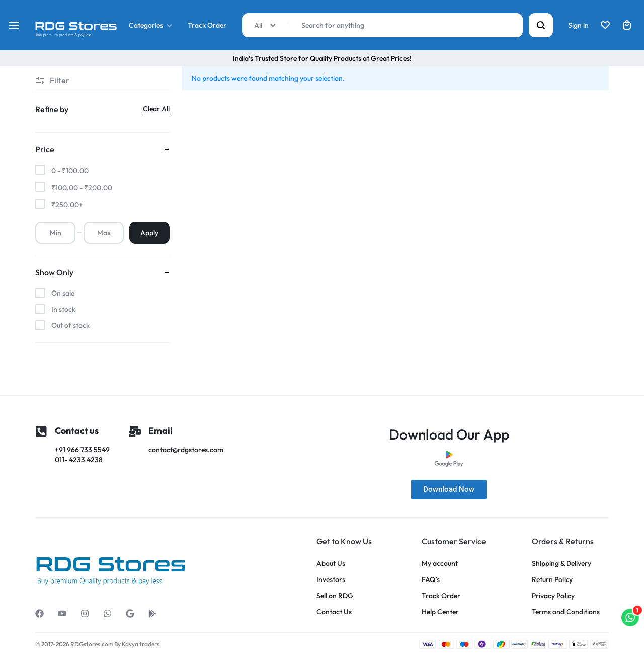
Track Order (207, 25)
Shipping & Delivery (561, 564)
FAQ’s (431, 580)
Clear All (156, 109)
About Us (331, 564)
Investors (331, 580)
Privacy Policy (553, 596)
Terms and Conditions (566, 612)
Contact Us (334, 612)
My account (440, 564)
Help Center (440, 612)
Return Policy (552, 580)
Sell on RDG (335, 596)
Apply (149, 233)
